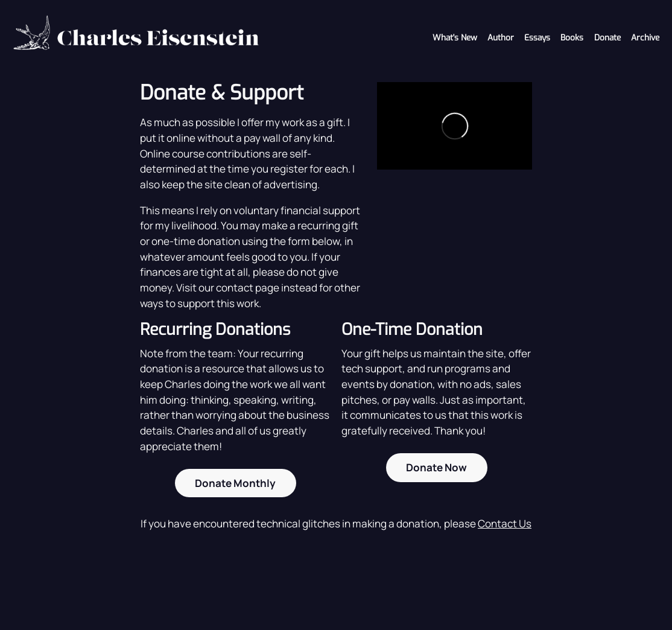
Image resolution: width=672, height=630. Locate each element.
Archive (645, 37)
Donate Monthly (235, 483)
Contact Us (505, 523)
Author (501, 37)
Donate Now (436, 467)
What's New (455, 37)
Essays (537, 37)
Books (572, 37)
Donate (607, 37)
